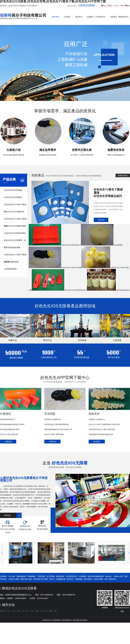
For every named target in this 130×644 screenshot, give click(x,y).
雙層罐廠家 (32, 576)
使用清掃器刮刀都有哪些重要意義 (56, 424)
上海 (14, 611)
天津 (23, 611)
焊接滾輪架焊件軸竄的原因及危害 (101, 434)
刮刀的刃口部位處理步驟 (9, 434)
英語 (110, 6)
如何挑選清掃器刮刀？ (8, 419)
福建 (37, 611)
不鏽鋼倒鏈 (79, 579)
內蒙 (55, 611)
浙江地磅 (12, 576)
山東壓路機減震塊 (11, 262)
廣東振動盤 (60, 576)
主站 (9, 611)
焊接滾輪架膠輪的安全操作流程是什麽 (58, 429)
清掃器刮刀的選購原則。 (53, 419)
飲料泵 (52, 579)
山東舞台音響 (118, 576)
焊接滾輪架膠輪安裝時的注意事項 (12, 424)
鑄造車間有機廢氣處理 (96, 576)
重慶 (50, 611)
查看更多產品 (123, 175)
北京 (27, 611)
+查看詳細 (7, 515)
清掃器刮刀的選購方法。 (98, 419)
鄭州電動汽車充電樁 (41, 579)
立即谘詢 (101, 220)
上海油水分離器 (14, 579)
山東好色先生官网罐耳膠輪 (15, 226)
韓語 (122, 6)
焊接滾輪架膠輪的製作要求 (10, 429)
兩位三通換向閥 (110, 579)
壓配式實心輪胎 (26, 579)
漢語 (104, 6)
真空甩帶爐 (51, 576)
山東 (18, 611)
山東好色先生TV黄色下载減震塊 (15, 220)
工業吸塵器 (41, 576)
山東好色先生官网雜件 (13, 197)
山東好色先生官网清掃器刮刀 (15, 234)
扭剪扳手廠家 (98, 579)
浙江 (46, 611)
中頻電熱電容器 (71, 576)
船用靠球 (70, 579)
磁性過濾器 (88, 579)
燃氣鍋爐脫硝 (21, 576)
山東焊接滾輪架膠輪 (12, 247)
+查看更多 (8, 442)
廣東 (32, 611)
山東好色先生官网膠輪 (13, 190)
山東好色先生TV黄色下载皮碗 (15, 206)
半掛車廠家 (82, 576)
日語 (116, 6)
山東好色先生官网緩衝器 (14, 212)
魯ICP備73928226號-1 (80, 620)
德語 (128, 6)
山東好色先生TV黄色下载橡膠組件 (15, 256)
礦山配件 (109, 576)
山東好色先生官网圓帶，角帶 (15, 242)
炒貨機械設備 (60, 579)
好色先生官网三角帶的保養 (54, 434)
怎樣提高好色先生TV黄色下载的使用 (102, 429)
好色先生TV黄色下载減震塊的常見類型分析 (104, 424)
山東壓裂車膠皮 (10, 269)
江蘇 (41, 611)
